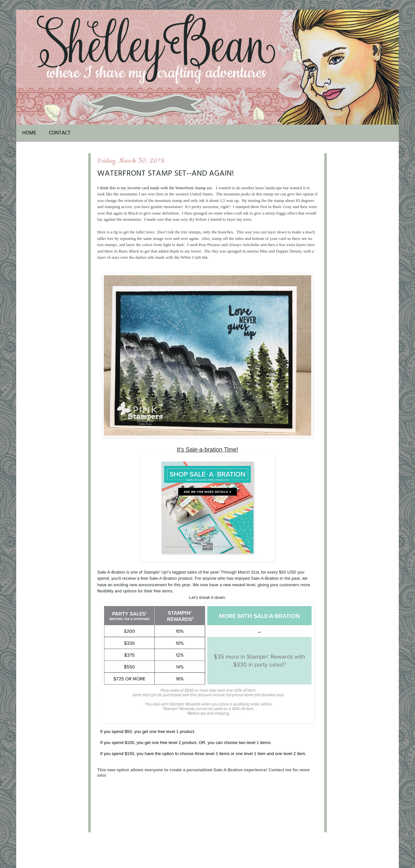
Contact (60, 133)
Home (29, 133)
